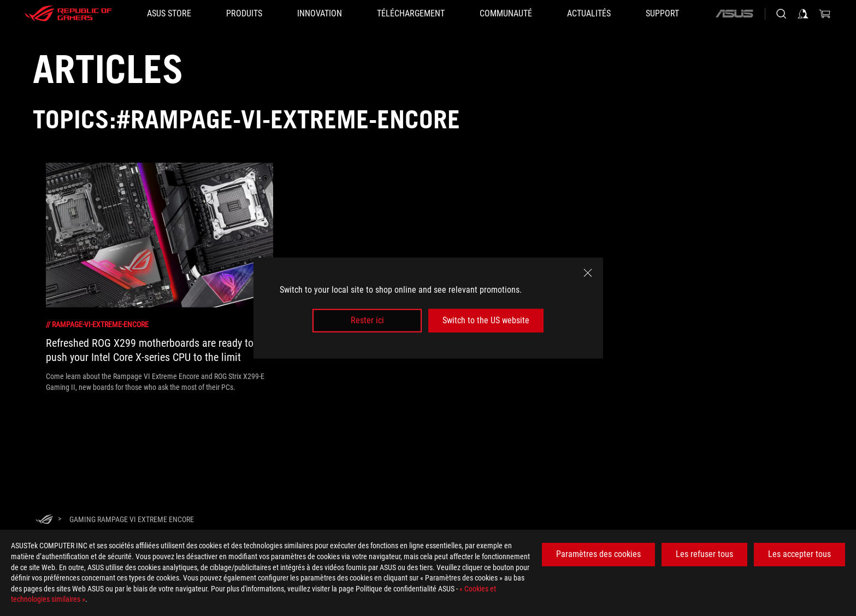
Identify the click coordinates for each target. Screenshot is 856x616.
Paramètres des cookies (598, 554)
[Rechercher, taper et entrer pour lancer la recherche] (781, 14)
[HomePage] (44, 520)
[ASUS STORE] (169, 14)
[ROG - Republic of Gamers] (68, 14)
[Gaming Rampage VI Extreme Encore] (132, 519)
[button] (244, 14)
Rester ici (367, 320)
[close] (588, 273)
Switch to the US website (486, 320)
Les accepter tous (799, 554)
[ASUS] (734, 14)
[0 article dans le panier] (825, 14)
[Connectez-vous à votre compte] (803, 14)
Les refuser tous (704, 554)
